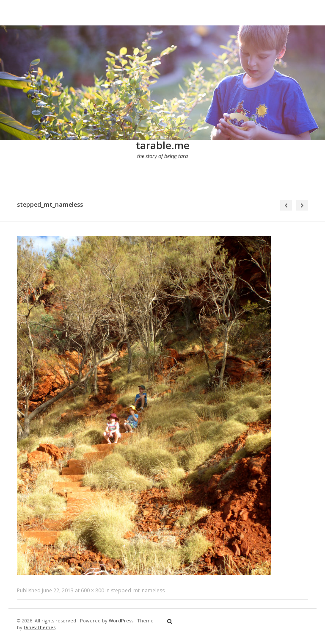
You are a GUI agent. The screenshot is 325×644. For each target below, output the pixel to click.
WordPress (121, 620)
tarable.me (163, 145)
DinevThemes (40, 627)
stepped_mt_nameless (138, 590)
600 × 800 (92, 590)
